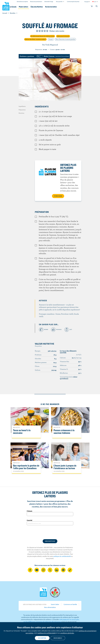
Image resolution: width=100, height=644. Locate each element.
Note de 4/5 (45, 31)
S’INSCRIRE (58, 196)
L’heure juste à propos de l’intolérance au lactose (65, 467)
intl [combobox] (95, 2)
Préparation (22, 110)
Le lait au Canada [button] (19, 7)
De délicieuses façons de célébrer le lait (42, 36)
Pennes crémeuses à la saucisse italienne (64, 432)
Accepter (42, 638)
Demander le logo (49, 2)
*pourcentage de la (69, 378)
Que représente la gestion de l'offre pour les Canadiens (26, 467)
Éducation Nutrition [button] (48, 7)
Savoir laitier (55, 604)
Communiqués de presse (73, 2)
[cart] (92, 7)
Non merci (58, 638)
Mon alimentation (50, 607)
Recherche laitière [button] (64, 7)
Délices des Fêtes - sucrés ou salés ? (35, 39)
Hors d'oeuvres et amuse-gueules (65, 39)
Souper (51, 39)
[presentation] (50, 532)
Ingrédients (22, 106)
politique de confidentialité (62, 556)
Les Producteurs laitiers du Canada (6, 6)
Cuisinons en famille (70, 604)
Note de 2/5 (40, 31)
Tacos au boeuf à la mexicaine (22, 432)
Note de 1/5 (37, 31)
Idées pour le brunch (63, 36)
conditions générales (67, 633)
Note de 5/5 (47, 31)
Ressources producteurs (36, 2)
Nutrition (21, 113)
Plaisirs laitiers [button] (33, 7)
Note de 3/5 (42, 31)
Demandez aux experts (22, 2)
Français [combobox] (86, 2)
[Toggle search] (97, 7)
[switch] (53, 56)
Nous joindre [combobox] (59, 2)
